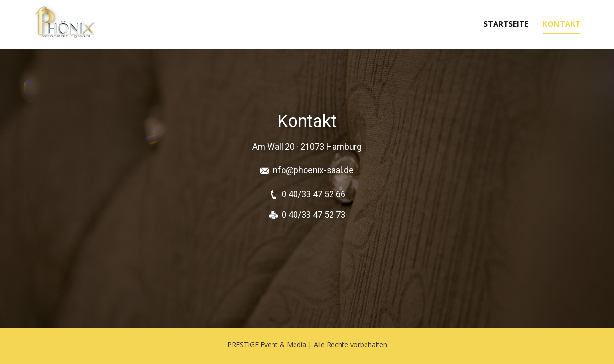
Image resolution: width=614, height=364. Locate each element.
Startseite (506, 24)
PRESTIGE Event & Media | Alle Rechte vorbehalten (307, 345)
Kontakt (561, 24)
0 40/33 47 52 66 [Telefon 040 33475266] (313, 194)
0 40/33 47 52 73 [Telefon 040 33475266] (313, 215)
